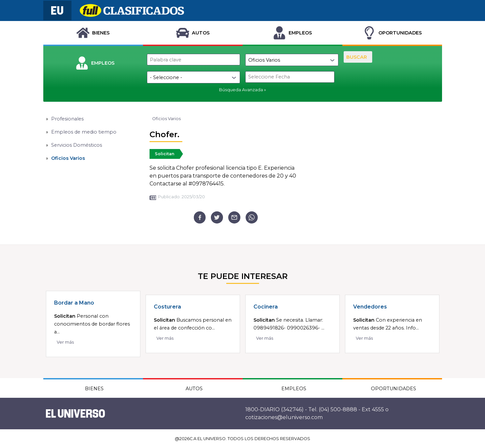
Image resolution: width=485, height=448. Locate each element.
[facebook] (200, 217)
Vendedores (370, 307)
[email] (234, 217)
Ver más (65, 342)
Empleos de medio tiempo (84, 132)
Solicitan (165, 154)
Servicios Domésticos (77, 145)
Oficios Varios (68, 158)
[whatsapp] (252, 217)
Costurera (167, 307)
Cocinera (266, 307)
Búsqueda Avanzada (241, 90)
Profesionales (67, 119)
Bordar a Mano (74, 303)
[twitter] (217, 217)
